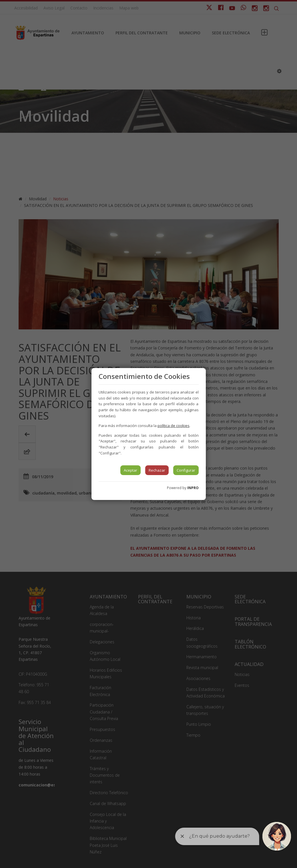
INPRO (193, 488)
